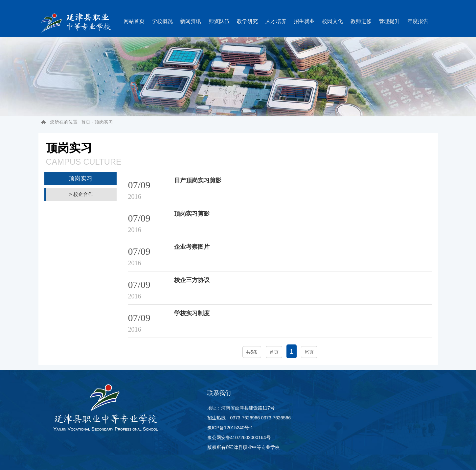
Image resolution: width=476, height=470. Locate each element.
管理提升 (389, 21)
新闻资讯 (191, 21)
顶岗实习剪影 (192, 214)
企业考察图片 (192, 247)
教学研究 (247, 21)
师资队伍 (219, 21)
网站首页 (134, 21)
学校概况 (162, 21)
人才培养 (276, 21)
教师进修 (361, 21)
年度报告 (418, 21)
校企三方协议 (192, 280)
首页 (86, 122)
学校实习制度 (192, 313)
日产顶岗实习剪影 (198, 180)
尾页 (309, 352)
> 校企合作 (81, 194)
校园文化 (332, 21)
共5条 (252, 352)
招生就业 (304, 21)
